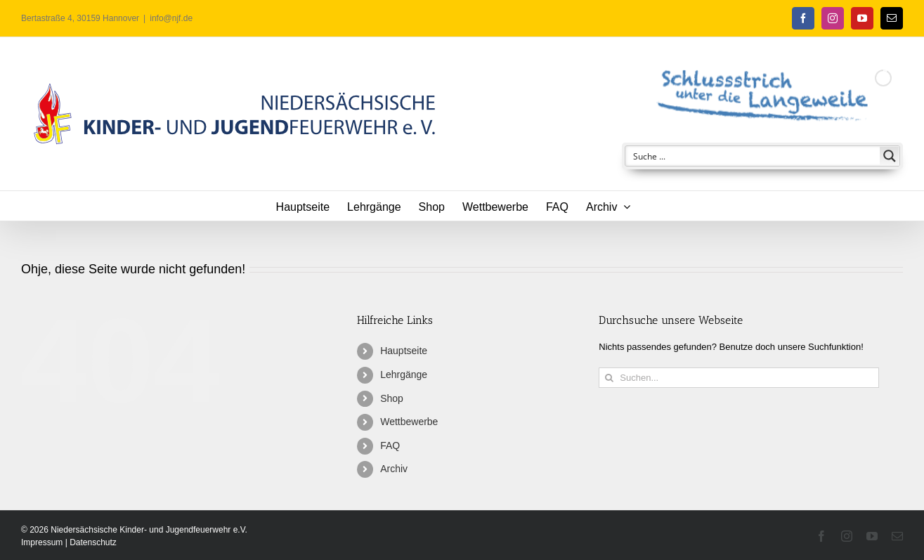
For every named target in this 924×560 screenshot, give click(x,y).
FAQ (390, 445)
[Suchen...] (738, 378)
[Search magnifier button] (890, 156)
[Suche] (609, 378)
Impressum (43, 542)
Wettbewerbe (409, 422)
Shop (392, 398)
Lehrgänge (404, 375)
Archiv (394, 469)
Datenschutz (93, 542)
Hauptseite (404, 351)
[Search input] (753, 156)
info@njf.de (171, 18)
